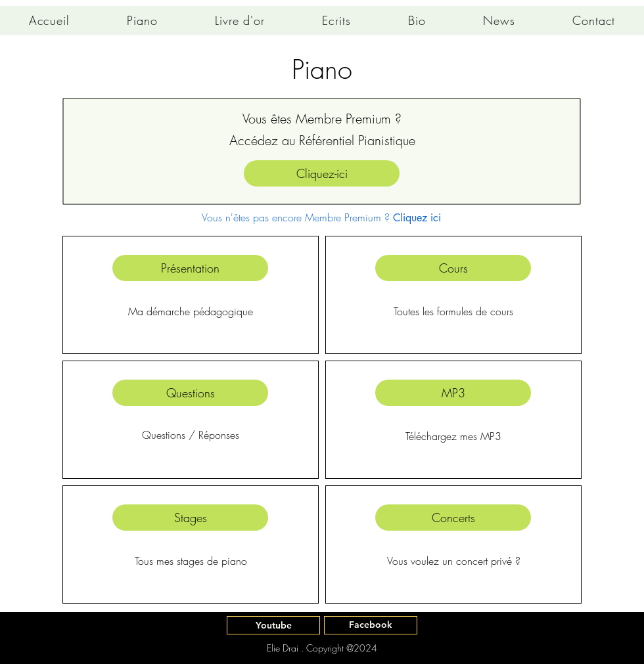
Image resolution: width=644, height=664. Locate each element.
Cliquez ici (417, 218)
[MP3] (453, 393)
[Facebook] (371, 625)
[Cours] (453, 268)
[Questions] (190, 393)
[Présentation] (190, 268)
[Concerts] (453, 518)
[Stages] (190, 518)
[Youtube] (273, 625)
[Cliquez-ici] (322, 173)
